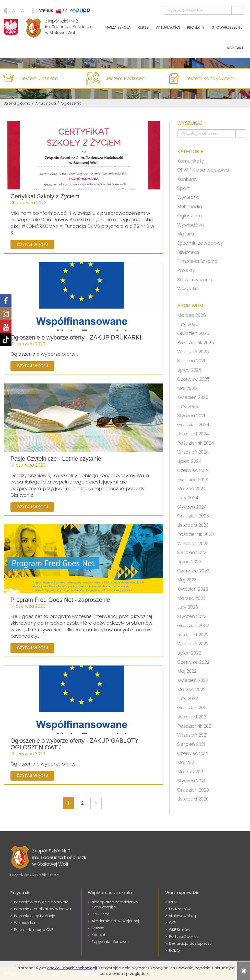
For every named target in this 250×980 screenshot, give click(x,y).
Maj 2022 (187, 671)
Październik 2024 (196, 443)
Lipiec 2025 (189, 370)
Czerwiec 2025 (193, 379)
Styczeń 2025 (192, 416)
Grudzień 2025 (193, 333)
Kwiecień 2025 (193, 397)
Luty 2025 (188, 406)
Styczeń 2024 (192, 507)
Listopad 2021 (192, 717)
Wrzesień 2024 (193, 452)
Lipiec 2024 (189, 461)
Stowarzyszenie (227, 27)
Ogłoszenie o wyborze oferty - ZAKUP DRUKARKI (76, 337)
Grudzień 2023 (193, 516)
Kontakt (235, 48)
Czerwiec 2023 (193, 571)
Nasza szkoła (118, 27)
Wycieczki (188, 197)
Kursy (143, 27)
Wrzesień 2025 (193, 352)
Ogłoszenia (190, 216)
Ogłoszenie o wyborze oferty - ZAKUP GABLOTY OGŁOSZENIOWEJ (75, 744)
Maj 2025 (187, 388)
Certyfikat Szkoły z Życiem (45, 196)
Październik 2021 (195, 726)
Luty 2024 (188, 498)
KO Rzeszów (180, 909)
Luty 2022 (188, 698)
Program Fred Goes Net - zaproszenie (60, 600)
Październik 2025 (196, 342)
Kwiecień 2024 (193, 480)
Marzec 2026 (192, 315)
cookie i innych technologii (72, 968)
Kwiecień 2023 (193, 589)
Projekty (196, 27)
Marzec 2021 (191, 771)
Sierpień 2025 (192, 361)
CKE (172, 923)
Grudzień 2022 (193, 626)
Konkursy (187, 179)
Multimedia (190, 206)
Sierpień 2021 (191, 744)
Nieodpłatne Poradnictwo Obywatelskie (115, 905)
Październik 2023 (195, 534)
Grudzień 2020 (193, 790)
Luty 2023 (188, 607)
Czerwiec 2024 (194, 470)
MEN (173, 902)
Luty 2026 (188, 324)
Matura (186, 234)
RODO (174, 950)
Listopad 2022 (193, 635)
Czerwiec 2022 (193, 662)
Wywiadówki (191, 225)
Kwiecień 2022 (193, 680)
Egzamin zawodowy (200, 243)
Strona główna (17, 103)
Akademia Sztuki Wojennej (115, 921)
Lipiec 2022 (189, 653)
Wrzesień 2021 (192, 735)
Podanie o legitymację (35, 916)
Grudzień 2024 (193, 425)
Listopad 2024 (193, 434)
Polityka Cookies (184, 937)
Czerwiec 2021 (193, 753)
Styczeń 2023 (192, 616)
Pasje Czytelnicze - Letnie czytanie (56, 459)
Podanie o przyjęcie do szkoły (41, 902)
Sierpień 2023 (192, 552)
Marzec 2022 (191, 689)
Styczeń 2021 (191, 781)
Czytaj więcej (32, 245)
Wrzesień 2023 (193, 543)
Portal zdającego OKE (34, 930)
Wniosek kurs (26, 923)
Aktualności (168, 27)
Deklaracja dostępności (191, 943)
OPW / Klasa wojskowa (203, 170)
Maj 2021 (186, 762)
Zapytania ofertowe (110, 942)
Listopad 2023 (193, 525)
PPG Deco (101, 914)
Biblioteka (188, 252)
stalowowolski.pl (184, 916)
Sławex (98, 928)
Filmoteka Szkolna (198, 261)
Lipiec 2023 (189, 562)
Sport (183, 188)
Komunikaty (191, 161)
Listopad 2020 (193, 799)
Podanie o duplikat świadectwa (43, 909)
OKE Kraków (180, 930)
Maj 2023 (187, 580)
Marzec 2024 (192, 488)
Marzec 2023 (191, 598)
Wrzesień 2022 (193, 644)
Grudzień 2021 (193, 708)
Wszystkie (188, 289)
